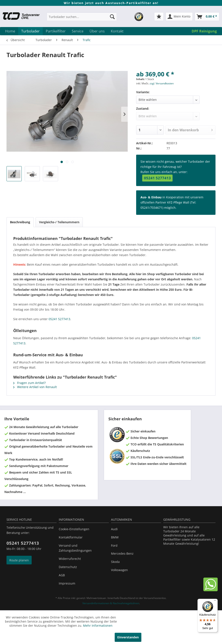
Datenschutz (68, 567)
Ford (114, 545)
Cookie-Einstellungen (74, 529)
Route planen (19, 560)
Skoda (115, 562)
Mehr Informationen (98, 626)
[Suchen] (112, 17)
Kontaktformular (71, 537)
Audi (114, 529)
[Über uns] (97, 31)
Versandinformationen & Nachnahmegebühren (111, 603)
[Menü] (215, 601)
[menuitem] (82, 19)
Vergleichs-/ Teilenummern (59, 222)
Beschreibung (20, 222)
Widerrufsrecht (70, 559)
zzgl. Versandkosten (162, 83)
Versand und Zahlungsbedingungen (75, 548)
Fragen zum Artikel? (29, 383)
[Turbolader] (30, 31)
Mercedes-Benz (122, 553)
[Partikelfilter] (56, 31)
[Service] (78, 31)
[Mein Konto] (179, 17)
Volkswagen (119, 570)
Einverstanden (128, 637)
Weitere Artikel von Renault (35, 387)
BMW (115, 537)
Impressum (67, 583)
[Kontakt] (117, 31)
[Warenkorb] (207, 17)
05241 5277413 (157, 178)
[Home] (10, 31)
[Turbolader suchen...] (82, 17)
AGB (62, 575)
